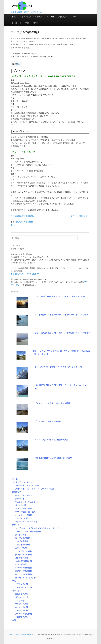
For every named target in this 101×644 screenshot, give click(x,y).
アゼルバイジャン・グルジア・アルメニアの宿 (35, 489)
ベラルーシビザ (22, 597)
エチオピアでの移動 (23, 551)
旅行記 (36, 23)
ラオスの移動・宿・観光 (25, 512)
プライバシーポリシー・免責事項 (20, 634)
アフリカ (50, 17)
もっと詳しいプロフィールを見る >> (25, 274)
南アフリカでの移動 (25, 222)
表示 (18, 64)
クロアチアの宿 (22, 617)
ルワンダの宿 (21, 564)
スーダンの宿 (21, 535)
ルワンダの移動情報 (23, 568)
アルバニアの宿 (22, 611)
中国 (27, 23)
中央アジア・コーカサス (32, 17)
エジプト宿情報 (22, 541)
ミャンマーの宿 (22, 518)
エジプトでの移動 (23, 545)
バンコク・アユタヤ (23, 495)
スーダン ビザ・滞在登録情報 (28, 532)
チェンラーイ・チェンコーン (27, 502)
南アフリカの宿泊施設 (24, 574)
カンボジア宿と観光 (23, 509)
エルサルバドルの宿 (23, 587)
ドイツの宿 (20, 601)
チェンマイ (20, 499)
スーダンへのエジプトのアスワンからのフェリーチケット (39, 528)
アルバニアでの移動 (23, 614)
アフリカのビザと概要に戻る (23, 216)
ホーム (14, 17)
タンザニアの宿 (22, 558)
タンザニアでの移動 (23, 555)
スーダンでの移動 (23, 538)
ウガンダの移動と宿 (23, 561)
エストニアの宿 (22, 594)
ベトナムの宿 (21, 505)
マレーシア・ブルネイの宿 (26, 522)
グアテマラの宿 (22, 584)
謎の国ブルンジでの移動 (25, 578)
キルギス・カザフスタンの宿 (27, 485)
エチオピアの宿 (22, 548)
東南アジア (63, 17)
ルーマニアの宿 (22, 607)
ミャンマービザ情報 (23, 515)
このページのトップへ (80, 216)
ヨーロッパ (16, 23)
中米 (74, 17)
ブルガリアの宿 (22, 604)
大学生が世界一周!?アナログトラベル (26, 12)
